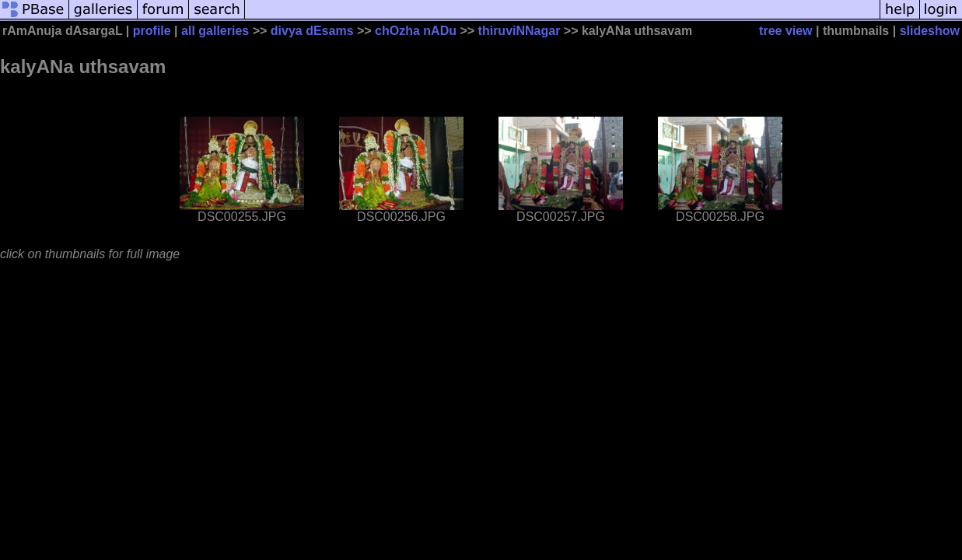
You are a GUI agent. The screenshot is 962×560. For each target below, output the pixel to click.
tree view (785, 31)
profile (152, 31)
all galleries (215, 31)
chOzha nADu (416, 31)
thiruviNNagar (519, 31)
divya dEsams (312, 31)
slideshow (930, 31)
